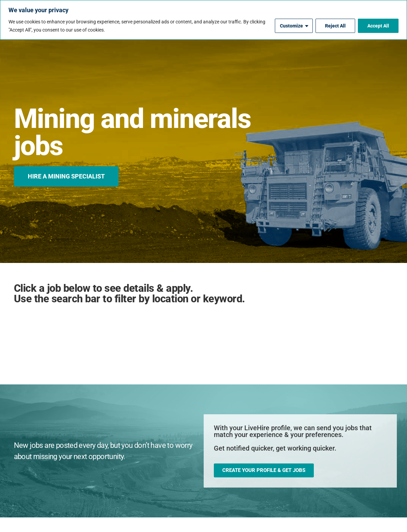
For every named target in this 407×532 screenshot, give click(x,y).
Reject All (335, 26)
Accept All (378, 26)
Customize (291, 26)
